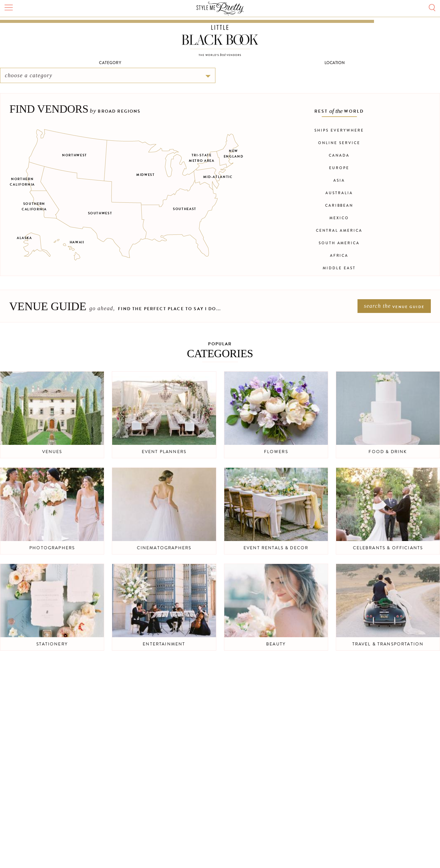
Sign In (395, 29)
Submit (366, 29)
